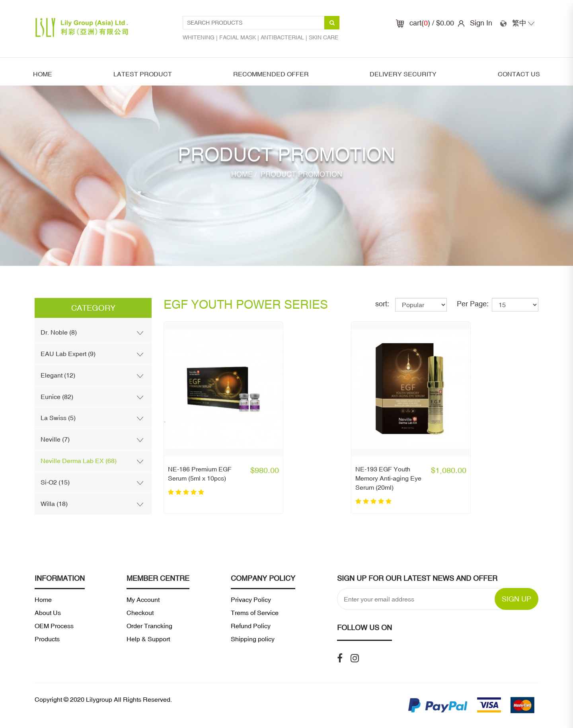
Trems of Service (255, 613)
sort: (382, 304)
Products (47, 639)
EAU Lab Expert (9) (68, 354)
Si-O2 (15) (55, 482)
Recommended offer (271, 74)
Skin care (324, 37)
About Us (48, 613)
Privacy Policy (251, 600)
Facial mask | (240, 37)
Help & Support (148, 639)
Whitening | (201, 37)
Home (43, 74)
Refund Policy (251, 626)
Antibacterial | (285, 37)
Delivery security (403, 74)
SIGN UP (516, 599)
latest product (143, 74)
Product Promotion (300, 174)
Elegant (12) (58, 375)
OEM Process (54, 626)
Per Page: (473, 304)
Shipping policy (253, 639)
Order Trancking (149, 626)
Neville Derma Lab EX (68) (79, 461)
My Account (143, 600)
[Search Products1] (253, 23)
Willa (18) (54, 504)
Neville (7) (55, 439)
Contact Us (519, 74)
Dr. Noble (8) (59, 332)
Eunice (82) (57, 397)
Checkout (140, 613)
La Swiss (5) (58, 418)
